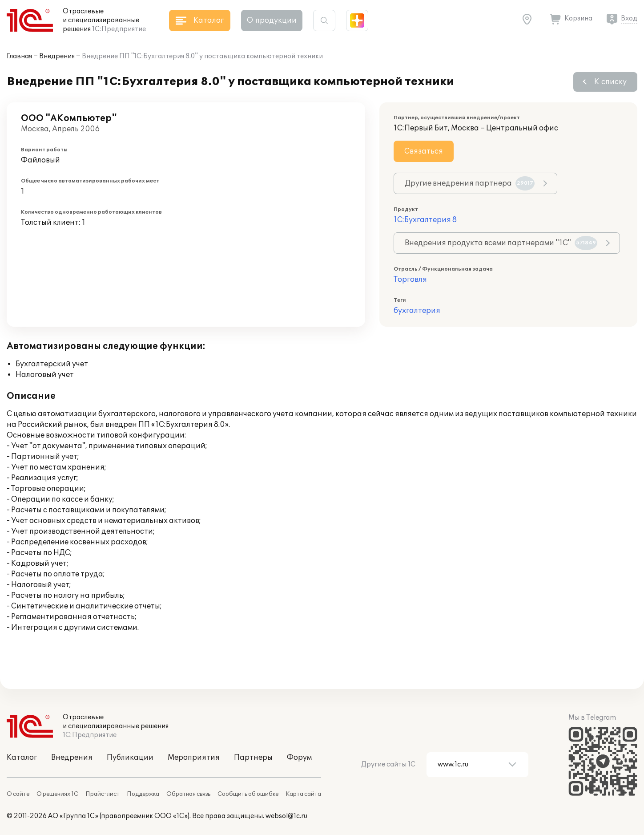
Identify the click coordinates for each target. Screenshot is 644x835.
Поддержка (143, 794)
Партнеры (253, 758)
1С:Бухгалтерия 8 (425, 220)
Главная (19, 56)
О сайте (18, 794)
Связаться (424, 151)
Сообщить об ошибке (248, 794)
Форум (299, 758)
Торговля (410, 280)
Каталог (22, 758)
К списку (610, 82)
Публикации (130, 758)
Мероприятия (194, 758)
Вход (629, 18)
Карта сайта (303, 794)
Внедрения (57, 56)
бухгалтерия (417, 311)
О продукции (272, 20)
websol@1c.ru (286, 816)
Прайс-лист (103, 794)
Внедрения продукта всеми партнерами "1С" (501, 243)
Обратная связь (188, 794)
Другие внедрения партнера (470, 183)
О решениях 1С (57, 794)
